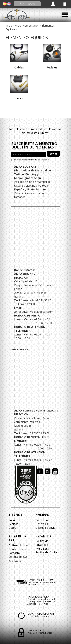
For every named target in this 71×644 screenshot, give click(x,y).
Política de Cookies (47, 552)
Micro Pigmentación (27, 26)
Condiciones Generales (43, 522)
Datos (12, 528)
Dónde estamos (18, 549)
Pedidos (13, 524)
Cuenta (13, 520)
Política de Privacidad (42, 543)
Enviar (53, 154)
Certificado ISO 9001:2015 (18, 559)
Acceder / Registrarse (53, 4)
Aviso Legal (43, 549)
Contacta (14, 553)
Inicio (9, 26)
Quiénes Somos (18, 545)
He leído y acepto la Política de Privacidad (32, 160)
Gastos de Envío (46, 528)
